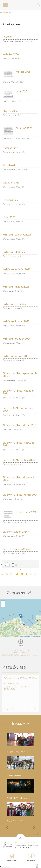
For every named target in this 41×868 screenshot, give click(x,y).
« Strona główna (6, 13)
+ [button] (3, 602)
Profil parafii (31, 861)
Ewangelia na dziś (10, 709)
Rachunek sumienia (31, 709)
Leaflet (21, 636)
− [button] (3, 605)
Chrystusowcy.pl (12, 861)
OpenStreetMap (30, 636)
